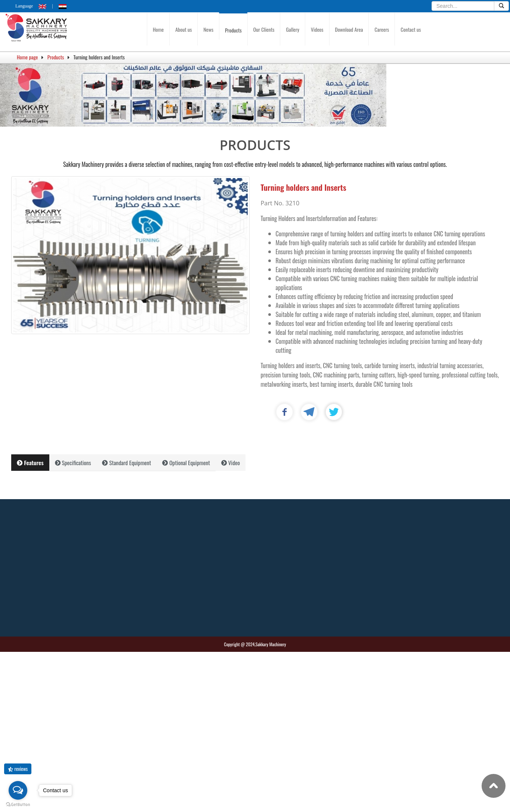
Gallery (293, 29)
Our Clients (264, 29)
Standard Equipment (126, 463)
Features (30, 463)
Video (231, 463)
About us (183, 29)
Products (233, 30)
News (208, 29)
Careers (382, 29)
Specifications (73, 463)
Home (158, 29)
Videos (317, 29)
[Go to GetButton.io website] (18, 805)
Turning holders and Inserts (304, 187)
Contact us (411, 29)
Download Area (349, 29)
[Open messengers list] (18, 790)
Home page (27, 57)
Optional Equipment (186, 463)
